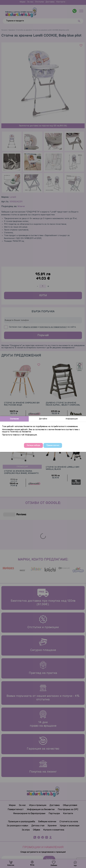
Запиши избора (33, 445)
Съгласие (14, 419)
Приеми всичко (53, 445)
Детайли (43, 419)
